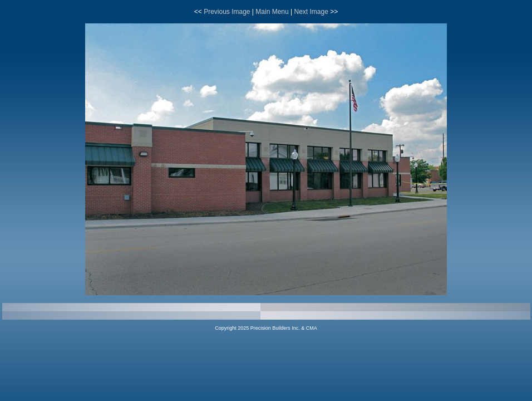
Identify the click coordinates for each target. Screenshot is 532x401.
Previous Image (227, 12)
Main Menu (272, 12)
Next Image (311, 12)
